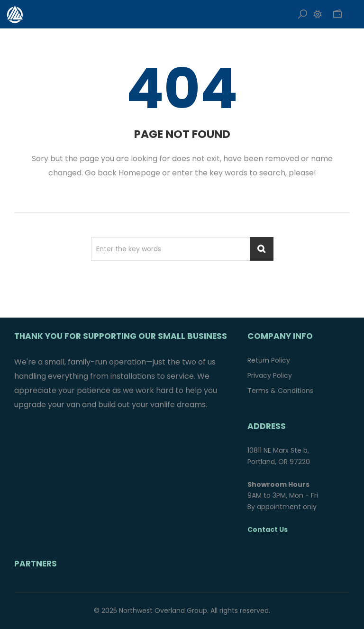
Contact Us (268, 529)
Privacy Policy (270, 375)
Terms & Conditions (280, 391)
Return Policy (269, 360)
